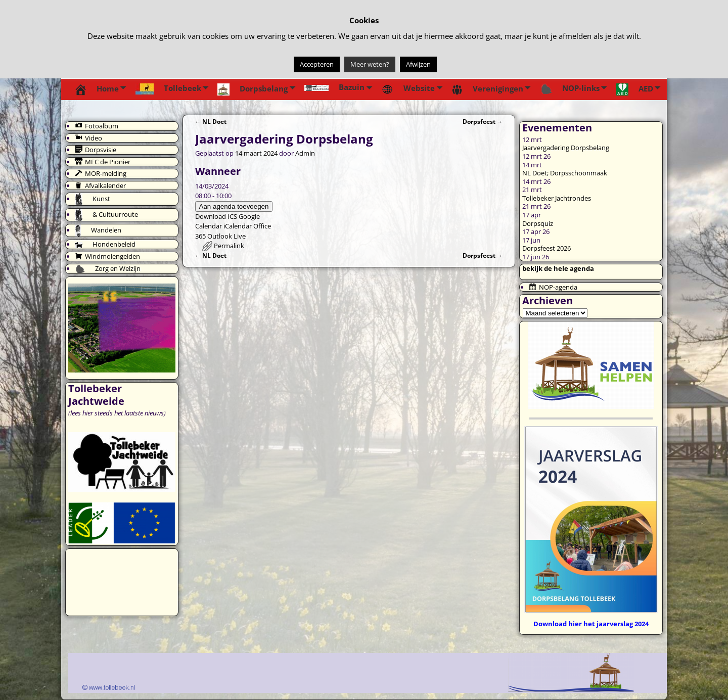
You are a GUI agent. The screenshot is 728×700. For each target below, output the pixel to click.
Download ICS (216, 216)
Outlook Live (226, 236)
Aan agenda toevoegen (234, 206)
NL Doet (211, 121)
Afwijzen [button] (418, 64)
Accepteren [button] (317, 64)
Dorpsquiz (538, 223)
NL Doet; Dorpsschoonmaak (565, 173)
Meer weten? (370, 64)
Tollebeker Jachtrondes (557, 198)
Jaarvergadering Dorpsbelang (566, 148)
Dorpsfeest (483, 121)
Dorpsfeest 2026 (547, 248)
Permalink (229, 246)
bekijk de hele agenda (558, 268)
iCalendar (238, 226)
